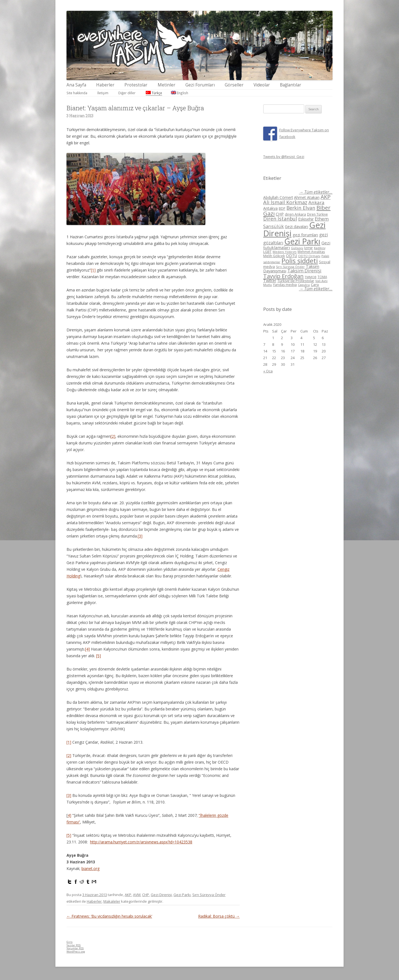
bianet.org (90, 868)
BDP (282, 208)
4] (69, 815)
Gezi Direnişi (161, 895)
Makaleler (112, 901)
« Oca (268, 371)
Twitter (270, 281)
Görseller (234, 85)
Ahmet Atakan (307, 197)
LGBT (267, 252)
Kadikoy (320, 248)
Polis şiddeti (300, 261)
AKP (128, 895)
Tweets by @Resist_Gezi (284, 157)
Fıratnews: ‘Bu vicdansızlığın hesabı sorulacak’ (109, 916)
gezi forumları (305, 235)
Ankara (316, 202)
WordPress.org (76, 952)
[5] (99, 656)
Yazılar (74, 945)
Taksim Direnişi (304, 271)
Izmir (309, 248)
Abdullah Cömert (278, 197)
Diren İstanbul (280, 219)
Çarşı (315, 285)
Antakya (270, 208)
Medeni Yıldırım (285, 252)
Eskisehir (306, 219)
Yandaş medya (285, 285)
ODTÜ (291, 256)
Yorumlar (75, 948)
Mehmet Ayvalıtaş (311, 252)
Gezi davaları (296, 227)
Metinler (167, 85)
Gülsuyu (297, 248)
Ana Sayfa (76, 85)
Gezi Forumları (200, 85)
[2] (113, 436)
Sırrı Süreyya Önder (209, 895)
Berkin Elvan (301, 208)
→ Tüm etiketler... (316, 192)
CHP (146, 895)
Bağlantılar (291, 85)
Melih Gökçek (274, 256)
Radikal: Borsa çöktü (219, 916)
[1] (93, 270)
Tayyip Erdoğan (283, 276)
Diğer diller (127, 93)
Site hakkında (77, 93)
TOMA (322, 277)
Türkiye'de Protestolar (296, 281)
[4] (87, 649)
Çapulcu (304, 285)
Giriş (70, 942)
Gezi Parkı (182, 895)
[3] (140, 536)
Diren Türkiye (317, 214)
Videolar (262, 85)
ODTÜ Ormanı (309, 256)
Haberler (105, 85)
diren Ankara (295, 214)
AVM (137, 895)
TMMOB (311, 277)
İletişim (103, 93)
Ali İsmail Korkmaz (285, 202)
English (180, 93)
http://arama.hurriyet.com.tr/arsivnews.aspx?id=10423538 (141, 842)
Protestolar (136, 85)
